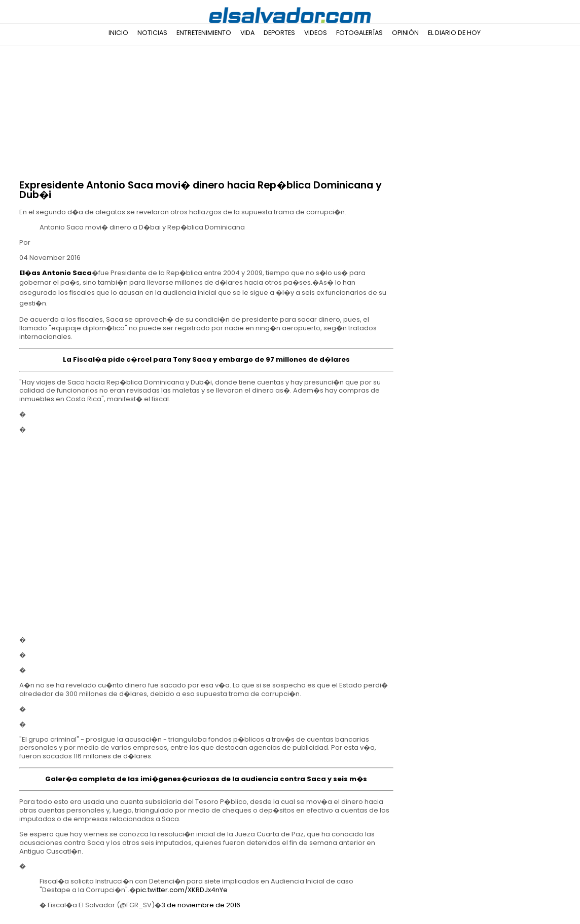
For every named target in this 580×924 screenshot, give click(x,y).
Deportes (279, 33)
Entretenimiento (204, 33)
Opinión (405, 33)
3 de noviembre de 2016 (201, 905)
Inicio (118, 33)
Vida (247, 33)
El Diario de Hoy (454, 33)
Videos (316, 33)
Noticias (152, 33)
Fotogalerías (359, 33)
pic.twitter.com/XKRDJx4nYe (182, 890)
